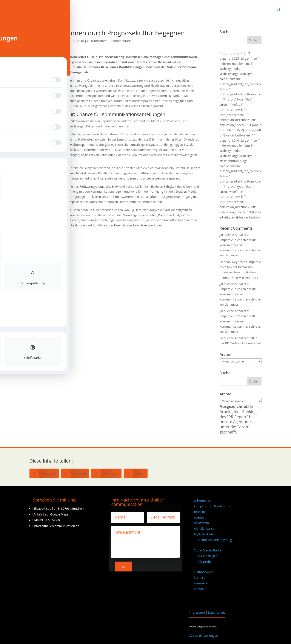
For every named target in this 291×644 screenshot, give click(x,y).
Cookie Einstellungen (203, 635)
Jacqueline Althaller (49, 41)
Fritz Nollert (44, 252)
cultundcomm (97, 41)
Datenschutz (217, 612)
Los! (123, 566)
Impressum (197, 612)
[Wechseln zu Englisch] (228, 600)
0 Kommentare (120, 41)
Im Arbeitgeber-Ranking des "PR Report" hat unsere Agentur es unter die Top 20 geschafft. (238, 419)
